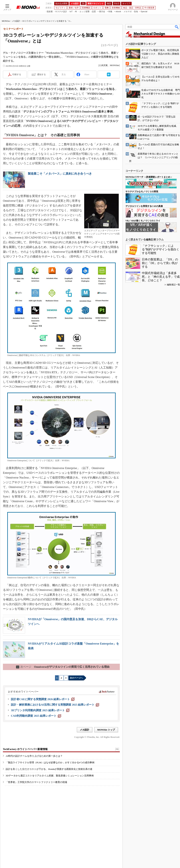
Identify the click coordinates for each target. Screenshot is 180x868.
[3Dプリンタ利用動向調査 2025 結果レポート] (40, 710)
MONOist (6, 21)
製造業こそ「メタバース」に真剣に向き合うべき (60, 174)
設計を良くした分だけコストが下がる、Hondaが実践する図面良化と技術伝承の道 (49, 769)
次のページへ (76, 678)
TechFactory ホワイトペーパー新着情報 (25, 749)
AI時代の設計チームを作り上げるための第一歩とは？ (34, 756)
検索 (177, 27)
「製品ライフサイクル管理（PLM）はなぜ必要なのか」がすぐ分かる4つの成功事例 (50, 762)
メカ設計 (16, 21)
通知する (41, 74)
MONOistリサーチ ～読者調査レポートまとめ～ (149, 177)
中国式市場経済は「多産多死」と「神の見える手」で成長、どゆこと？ (161, 277)
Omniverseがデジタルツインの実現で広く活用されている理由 (63, 667)
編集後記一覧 (173, 285)
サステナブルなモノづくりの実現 (142, 192)
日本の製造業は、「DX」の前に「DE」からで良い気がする (160, 263)
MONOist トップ (106, 730)
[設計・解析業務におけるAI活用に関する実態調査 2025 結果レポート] (55, 705)
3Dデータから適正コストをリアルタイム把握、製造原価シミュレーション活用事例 (50, 776)
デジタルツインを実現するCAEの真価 (144, 206)
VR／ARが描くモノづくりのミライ (143, 221)
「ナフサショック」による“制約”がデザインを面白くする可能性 (161, 249)
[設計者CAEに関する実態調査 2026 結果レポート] (43, 699)
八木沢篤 (103, 65)
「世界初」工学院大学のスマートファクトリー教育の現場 (36, 782)
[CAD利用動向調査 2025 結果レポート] (36, 716)
